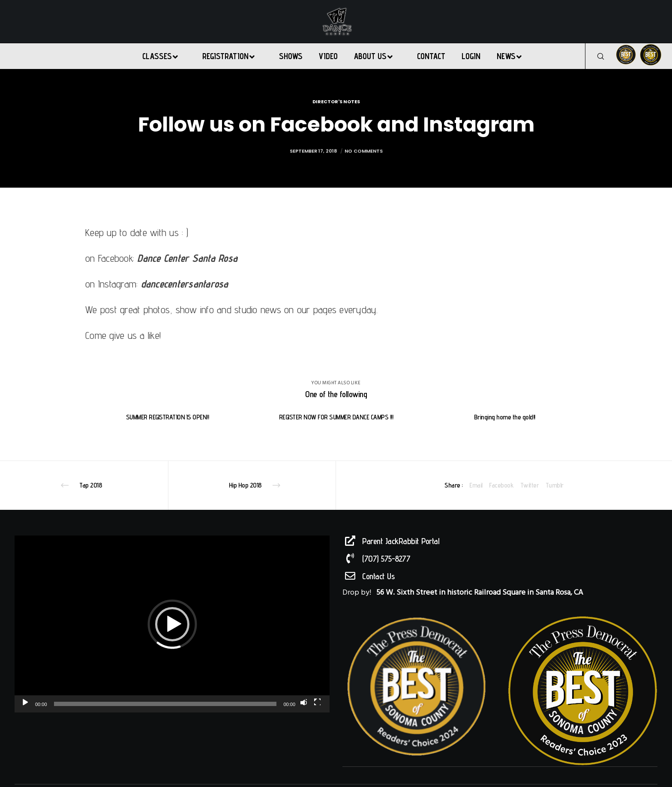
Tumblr (555, 485)
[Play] (24, 702)
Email (476, 485)
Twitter (530, 485)
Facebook (501, 485)
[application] (172, 624)
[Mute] (303, 702)
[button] (172, 624)
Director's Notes (336, 102)
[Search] (595, 56)
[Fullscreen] (317, 702)
